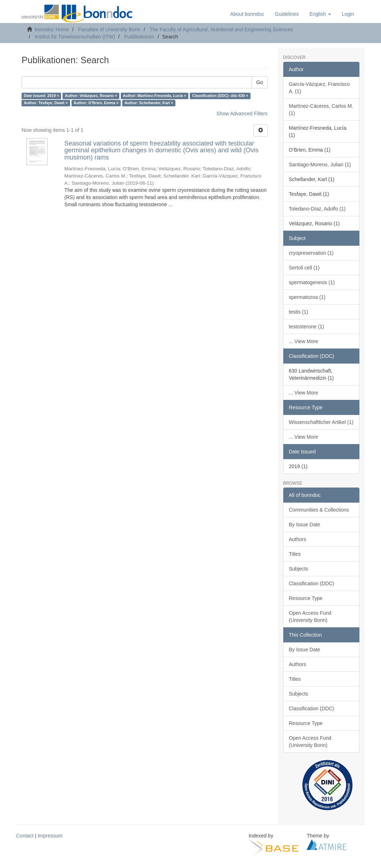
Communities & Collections (319, 510)
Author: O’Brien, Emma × (96, 103)
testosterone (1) (307, 327)
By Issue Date (305, 525)
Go (260, 82)
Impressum (50, 836)
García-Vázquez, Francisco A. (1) (320, 88)
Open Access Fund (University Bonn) (310, 617)
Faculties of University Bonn (109, 29)
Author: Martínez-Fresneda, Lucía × (155, 96)
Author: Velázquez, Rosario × (91, 96)
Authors (298, 539)
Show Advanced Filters (242, 114)
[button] (320, 14)
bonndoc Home (52, 29)
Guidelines (287, 14)
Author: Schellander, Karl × (149, 103)
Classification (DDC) (312, 583)
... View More (304, 341)
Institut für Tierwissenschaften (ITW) (75, 37)
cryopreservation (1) (311, 253)
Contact (25, 836)
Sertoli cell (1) (304, 268)
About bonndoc (247, 14)
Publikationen (139, 37)
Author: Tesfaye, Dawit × (46, 103)
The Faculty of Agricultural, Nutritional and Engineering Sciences (221, 29)
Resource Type (306, 598)
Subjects (299, 569)
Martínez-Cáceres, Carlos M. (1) (321, 110)
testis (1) (299, 312)
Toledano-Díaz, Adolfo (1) (317, 209)
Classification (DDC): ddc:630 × (220, 96)
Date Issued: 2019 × (41, 96)
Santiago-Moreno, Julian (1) (320, 165)
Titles (295, 554)
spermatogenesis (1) (312, 282)
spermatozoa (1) (307, 297)
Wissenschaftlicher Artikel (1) (321, 422)
